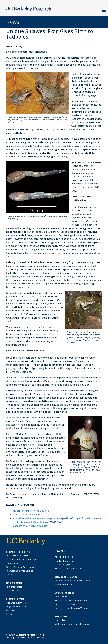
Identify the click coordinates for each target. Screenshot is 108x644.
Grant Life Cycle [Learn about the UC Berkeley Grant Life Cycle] (62, 565)
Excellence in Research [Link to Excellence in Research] (17, 556)
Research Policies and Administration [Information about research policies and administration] (73, 581)
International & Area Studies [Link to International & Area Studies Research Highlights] (20, 571)
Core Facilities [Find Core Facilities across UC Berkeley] (62, 597)
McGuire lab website (29, 514)
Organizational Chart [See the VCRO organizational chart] (16, 607)
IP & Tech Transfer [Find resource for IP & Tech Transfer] (64, 584)
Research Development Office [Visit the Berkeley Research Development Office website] (69, 568)
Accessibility (20, 638)
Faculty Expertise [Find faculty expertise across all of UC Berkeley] (14, 587)
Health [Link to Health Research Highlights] (9, 575)
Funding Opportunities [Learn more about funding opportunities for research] (66, 561)
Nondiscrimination (36, 638)
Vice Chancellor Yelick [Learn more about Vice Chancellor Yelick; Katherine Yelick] (16, 603)
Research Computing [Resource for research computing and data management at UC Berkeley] (65, 604)
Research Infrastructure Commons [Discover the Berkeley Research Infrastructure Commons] (71, 600)
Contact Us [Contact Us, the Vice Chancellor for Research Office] (11, 614)
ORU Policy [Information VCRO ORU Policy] (60, 620)
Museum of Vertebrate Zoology (30, 526)
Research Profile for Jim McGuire (31, 511)
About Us (10, 610)
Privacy (9, 638)
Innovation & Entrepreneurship (21, 559)
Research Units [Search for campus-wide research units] (13, 591)
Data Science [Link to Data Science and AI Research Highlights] (12, 563)
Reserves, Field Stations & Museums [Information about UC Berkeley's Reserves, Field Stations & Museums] (72, 608)
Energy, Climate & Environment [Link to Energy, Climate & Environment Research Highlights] (21, 567)
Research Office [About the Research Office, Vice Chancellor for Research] (15, 599)
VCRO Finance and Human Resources (73, 624)
